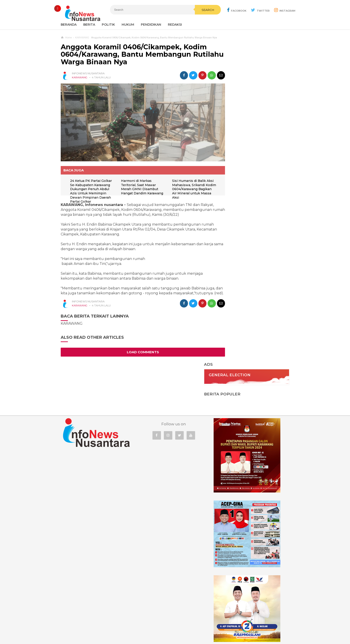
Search (198, 19)
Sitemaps (113, 626)
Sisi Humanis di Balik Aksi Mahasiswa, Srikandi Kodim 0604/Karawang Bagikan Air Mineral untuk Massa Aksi (189, 185)
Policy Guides (212, 626)
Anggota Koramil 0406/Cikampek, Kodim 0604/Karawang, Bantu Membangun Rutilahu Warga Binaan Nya (134, 54)
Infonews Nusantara (174, 633)
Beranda (69, 25)
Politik (108, 25)
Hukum (128, 25)
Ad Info (152, 626)
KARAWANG (80, 77)
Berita (89, 25)
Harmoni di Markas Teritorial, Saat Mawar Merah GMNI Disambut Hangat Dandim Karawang (138, 185)
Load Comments (139, 353)
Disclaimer (235, 626)
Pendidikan (151, 25)
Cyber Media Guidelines (180, 626)
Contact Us (133, 626)
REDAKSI (175, 25)
